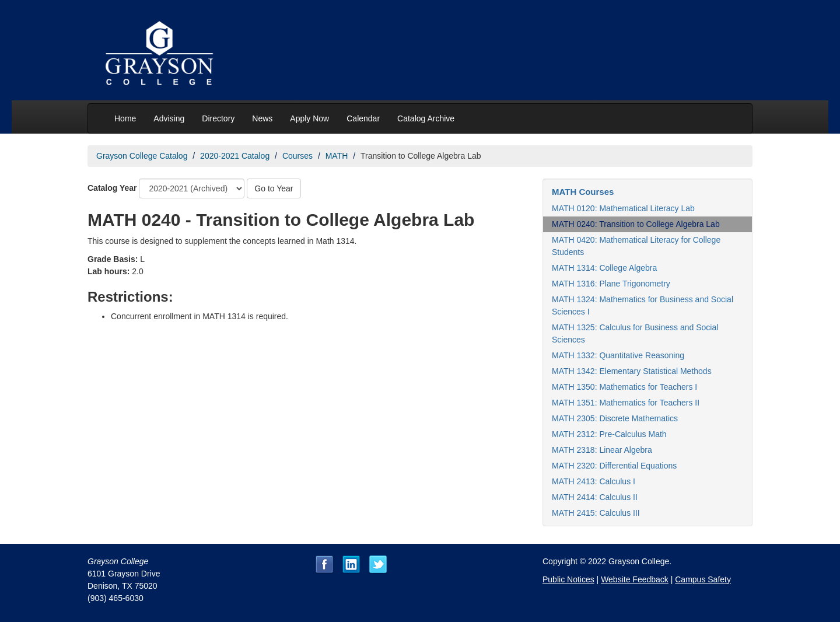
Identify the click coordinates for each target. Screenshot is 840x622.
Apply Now (309, 118)
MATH (337, 156)
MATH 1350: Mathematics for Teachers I (624, 387)
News (262, 118)
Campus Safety (703, 579)
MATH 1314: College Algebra (604, 268)
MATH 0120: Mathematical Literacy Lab (623, 208)
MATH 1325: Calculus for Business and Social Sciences (635, 333)
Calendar (363, 118)
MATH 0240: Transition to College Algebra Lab (636, 224)
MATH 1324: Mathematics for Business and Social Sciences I (643, 305)
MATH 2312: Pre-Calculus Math (609, 434)
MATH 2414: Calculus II (595, 497)
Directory (218, 118)
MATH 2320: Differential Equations (614, 466)
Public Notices (568, 579)
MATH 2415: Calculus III (596, 513)
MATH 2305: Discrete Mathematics (615, 418)
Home (125, 118)
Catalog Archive (426, 118)
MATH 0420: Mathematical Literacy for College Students (636, 246)
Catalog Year (112, 188)
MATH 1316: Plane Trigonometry (611, 284)
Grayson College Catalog (142, 156)
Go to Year (274, 188)
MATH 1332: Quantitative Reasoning (618, 355)
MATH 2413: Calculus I (594, 481)
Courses (297, 156)
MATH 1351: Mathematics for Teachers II (626, 403)
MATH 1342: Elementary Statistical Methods (632, 371)
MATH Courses (583, 192)
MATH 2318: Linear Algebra (602, 450)
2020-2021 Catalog (235, 156)
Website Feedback (635, 579)
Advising (169, 118)
